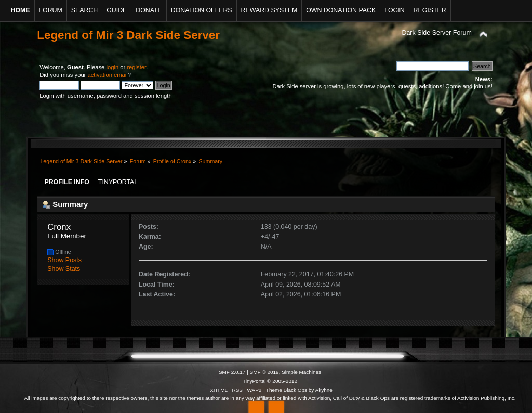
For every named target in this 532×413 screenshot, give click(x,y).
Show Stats (64, 269)
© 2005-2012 (282, 381)
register (136, 67)
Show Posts (64, 260)
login (112, 67)
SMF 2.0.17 (232, 372)
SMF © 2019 (264, 372)
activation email (107, 75)
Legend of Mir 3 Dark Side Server (128, 35)
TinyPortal (254, 381)
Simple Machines (301, 372)
